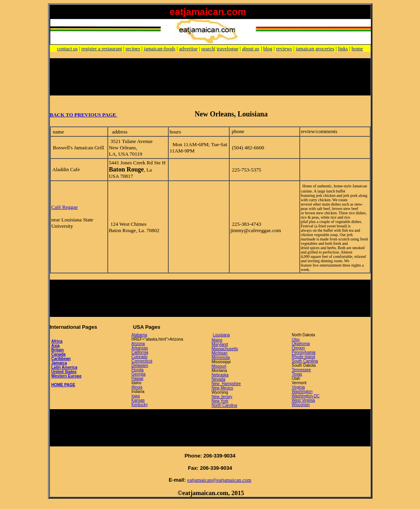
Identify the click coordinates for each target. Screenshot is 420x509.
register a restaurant (102, 49)
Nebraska (220, 375)
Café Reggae (65, 207)
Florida (138, 370)
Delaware (140, 365)
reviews (284, 49)
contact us (67, 49)
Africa (57, 341)
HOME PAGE (63, 385)
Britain (58, 350)
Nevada (219, 379)
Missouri (219, 366)
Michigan (220, 353)
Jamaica (59, 363)
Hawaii (137, 378)
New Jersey (222, 397)
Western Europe (67, 376)
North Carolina (224, 405)
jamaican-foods (160, 49)
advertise (188, 49)
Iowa (136, 396)
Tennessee (301, 370)
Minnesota (221, 357)
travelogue (227, 49)
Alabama (139, 335)
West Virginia (303, 400)
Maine (217, 340)
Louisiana (221, 335)
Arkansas (140, 348)
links (343, 49)
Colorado (140, 357)
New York (220, 401)
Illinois (137, 387)
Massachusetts (225, 349)
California (140, 352)
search (208, 49)
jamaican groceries (315, 49)
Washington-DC (306, 396)
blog (268, 49)
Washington (302, 392)
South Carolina (305, 361)
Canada (59, 354)
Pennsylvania (303, 352)
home (357, 49)
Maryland (220, 344)
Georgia (139, 374)
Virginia (298, 387)
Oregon (298, 348)
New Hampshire (226, 384)
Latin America (65, 367)
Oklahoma (301, 344)
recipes (133, 49)
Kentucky (140, 405)
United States (64, 372)
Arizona (138, 344)
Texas (297, 374)
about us (251, 49)
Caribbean (61, 359)
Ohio (296, 339)
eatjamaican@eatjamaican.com (219, 480)
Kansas (138, 400)
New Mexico (222, 388)
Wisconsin (301, 405)
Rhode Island (303, 357)
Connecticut (142, 361)
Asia (56, 346)
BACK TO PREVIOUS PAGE (84, 115)
